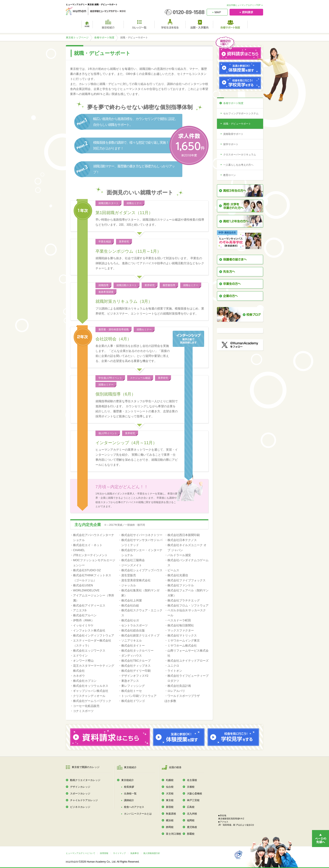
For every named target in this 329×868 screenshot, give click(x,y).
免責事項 (134, 853)
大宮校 (170, 794)
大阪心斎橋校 (195, 794)
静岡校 (170, 827)
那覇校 (191, 834)
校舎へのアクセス (134, 807)
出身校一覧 (130, 794)
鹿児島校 (192, 827)
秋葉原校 (171, 814)
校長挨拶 (129, 787)
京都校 (191, 787)
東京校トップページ (77, 38)
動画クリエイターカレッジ (85, 780)
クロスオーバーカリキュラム (240, 155)
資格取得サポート (233, 134)
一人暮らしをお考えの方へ (238, 165)
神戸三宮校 (193, 800)
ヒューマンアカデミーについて (81, 853)
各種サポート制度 (104, 38)
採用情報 (104, 853)
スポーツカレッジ (80, 794)
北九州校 (192, 814)
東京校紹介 (128, 780)
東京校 (170, 800)
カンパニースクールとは (138, 814)
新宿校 (170, 807)
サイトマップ (119, 853)
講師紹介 (129, 800)
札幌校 (170, 780)
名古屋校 (192, 780)
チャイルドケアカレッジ (84, 800)
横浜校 (170, 820)
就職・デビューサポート (237, 124)
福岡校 (191, 820)
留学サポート (231, 144)
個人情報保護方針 (152, 853)
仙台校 (170, 787)
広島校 (191, 807)
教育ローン (230, 175)
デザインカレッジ (80, 787)
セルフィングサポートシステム (241, 113)
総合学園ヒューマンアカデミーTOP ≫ (245, 5)
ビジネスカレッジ (80, 807)
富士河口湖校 (174, 834)
